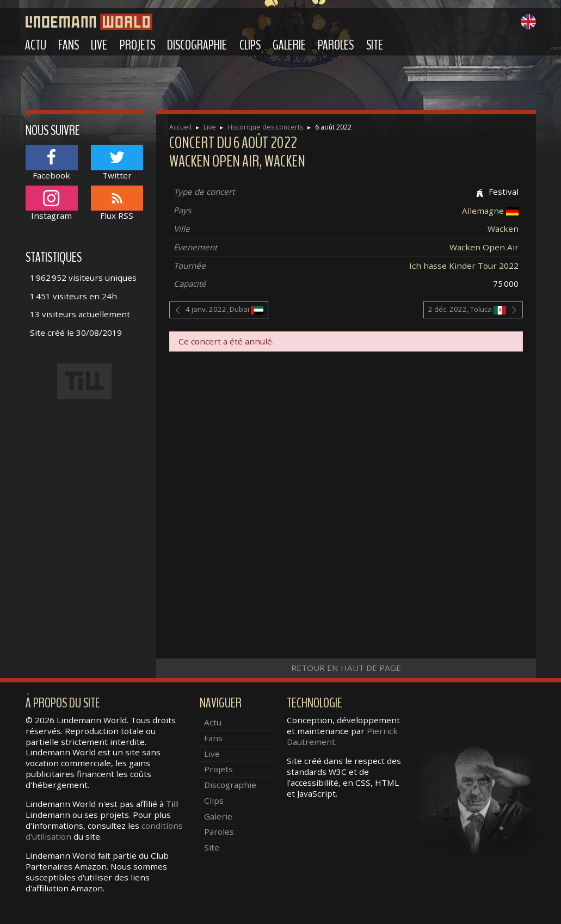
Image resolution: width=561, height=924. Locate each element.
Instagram (52, 203)
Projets (137, 45)
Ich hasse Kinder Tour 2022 (464, 266)
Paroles (336, 45)
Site (375, 45)
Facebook (52, 162)
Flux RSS (117, 203)
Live (99, 45)
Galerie (289, 45)
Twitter (117, 162)
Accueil (180, 127)
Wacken (503, 229)
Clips (250, 45)
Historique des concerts (265, 127)
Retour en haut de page (346, 668)
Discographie (197, 45)
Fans (69, 45)
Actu (36, 45)
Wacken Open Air (484, 247)
